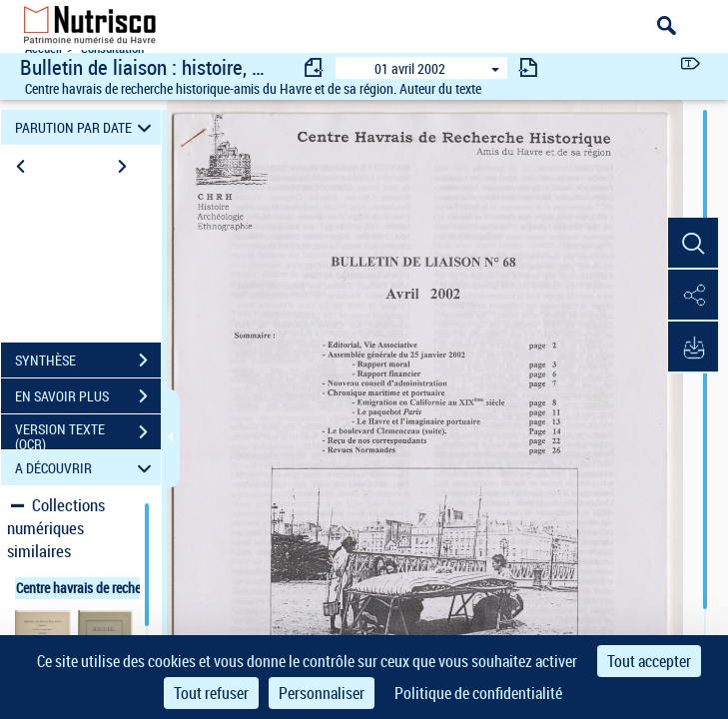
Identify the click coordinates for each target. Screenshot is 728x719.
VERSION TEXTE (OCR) (88, 434)
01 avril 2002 (410, 68)
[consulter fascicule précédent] (315, 67)
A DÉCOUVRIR (86, 468)
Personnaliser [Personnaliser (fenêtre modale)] (322, 693)
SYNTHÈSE (88, 360)
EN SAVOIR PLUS (88, 396)
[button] (693, 244)
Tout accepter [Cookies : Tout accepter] (649, 661)
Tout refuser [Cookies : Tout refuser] (211, 693)
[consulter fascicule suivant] (528, 67)
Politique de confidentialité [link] (478, 693)
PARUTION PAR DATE (86, 127)
